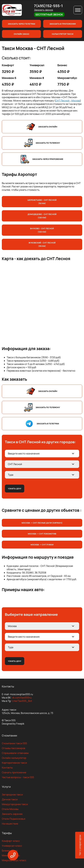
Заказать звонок (44, 10)
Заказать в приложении (63, 24)
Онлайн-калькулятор (14, 758)
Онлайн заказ (21, 34)
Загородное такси (12, 795)
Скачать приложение (14, 772)
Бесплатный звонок (49, 15)
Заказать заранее (12, 814)
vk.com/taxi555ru (22, 698)
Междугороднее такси (15, 804)
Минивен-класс (11, 855)
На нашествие (10, 824)
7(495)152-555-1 (48, 6)
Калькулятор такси (63, 34)
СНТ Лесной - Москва (68, 101)
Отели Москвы (10, 809)
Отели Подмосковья (13, 819)
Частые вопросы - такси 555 (18, 777)
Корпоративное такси (14, 763)
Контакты (7, 768)
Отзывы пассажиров (13, 748)
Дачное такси (10, 799)
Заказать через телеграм (21, 24)
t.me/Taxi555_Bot (22, 701)
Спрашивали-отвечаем (15, 753)
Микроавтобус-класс (14, 860)
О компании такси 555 (14, 743)
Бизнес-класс (10, 851)
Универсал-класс (12, 846)
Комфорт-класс (11, 841)
